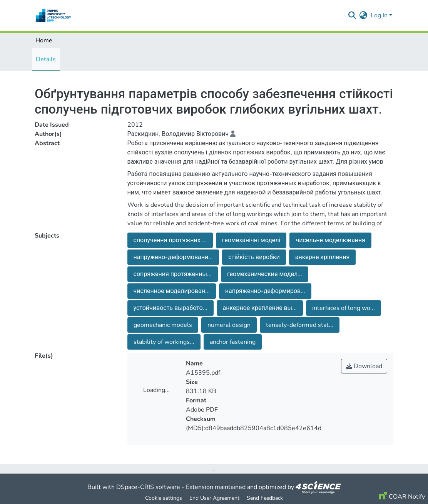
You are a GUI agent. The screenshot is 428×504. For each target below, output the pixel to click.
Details (46, 59)
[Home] (53, 15)
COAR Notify (402, 497)
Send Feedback (265, 498)
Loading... (156, 390)
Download (364, 366)
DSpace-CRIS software (148, 487)
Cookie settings (164, 498)
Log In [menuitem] (379, 15)
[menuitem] (364, 15)
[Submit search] (352, 15)
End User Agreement (214, 498)
